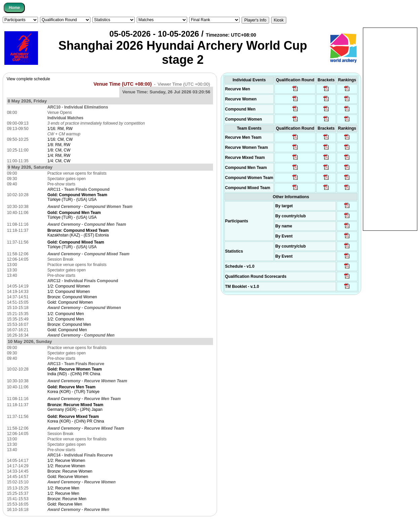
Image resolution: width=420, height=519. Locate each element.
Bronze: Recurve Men (67, 499)
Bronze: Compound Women (72, 297)
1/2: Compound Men (66, 314)
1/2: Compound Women (69, 286)
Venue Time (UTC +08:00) (123, 84)
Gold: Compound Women (70, 302)
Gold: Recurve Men (65, 504)
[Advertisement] (390, 129)
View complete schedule (28, 79)
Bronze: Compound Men (69, 325)
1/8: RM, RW (59, 145)
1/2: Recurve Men (63, 488)
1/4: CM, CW (59, 161)
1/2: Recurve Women (66, 461)
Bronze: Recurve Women (70, 471)
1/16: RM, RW (60, 129)
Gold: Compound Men (67, 330)
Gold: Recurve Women (68, 477)
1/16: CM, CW (60, 139)
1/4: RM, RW (59, 156)
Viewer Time (184, 84)
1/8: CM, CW (59, 150)
